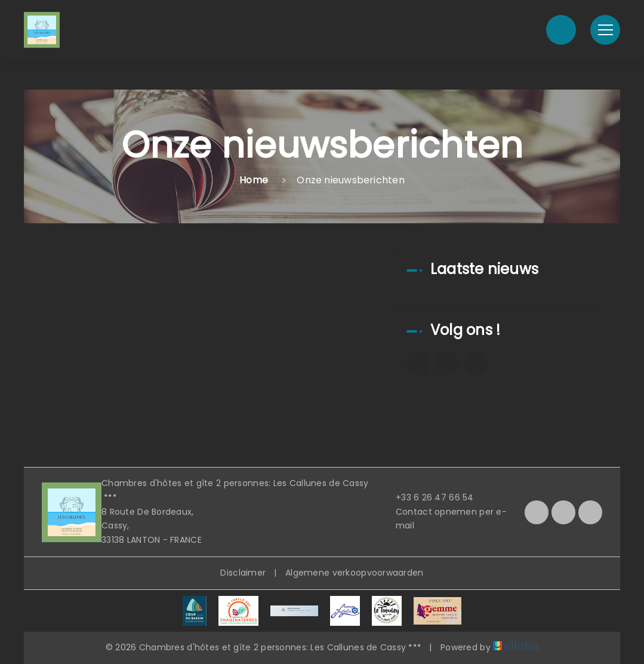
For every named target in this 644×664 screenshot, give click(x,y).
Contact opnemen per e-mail (444, 519)
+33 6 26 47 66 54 (428, 497)
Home (254, 180)
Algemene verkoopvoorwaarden (355, 573)
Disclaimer (243, 573)
